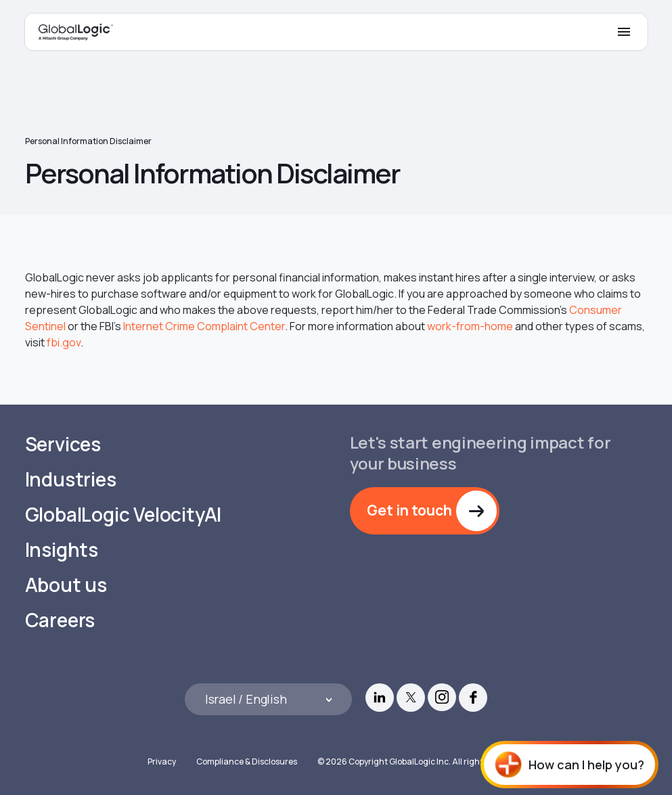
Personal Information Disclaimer (88, 141)
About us (66, 585)
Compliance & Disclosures (247, 762)
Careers (60, 620)
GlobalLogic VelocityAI (124, 515)
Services (63, 444)
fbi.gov (64, 342)
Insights (62, 550)
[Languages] (269, 699)
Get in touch (409, 510)
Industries (71, 479)
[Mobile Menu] (624, 32)
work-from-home (470, 326)
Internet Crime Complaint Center (204, 326)
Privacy (162, 762)
